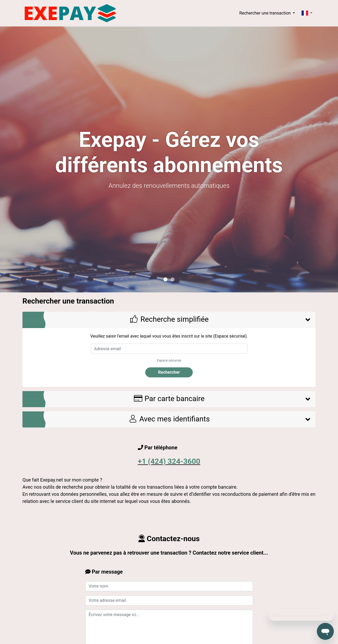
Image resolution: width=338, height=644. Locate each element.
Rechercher (169, 372)
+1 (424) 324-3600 (169, 461)
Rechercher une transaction (266, 13)
